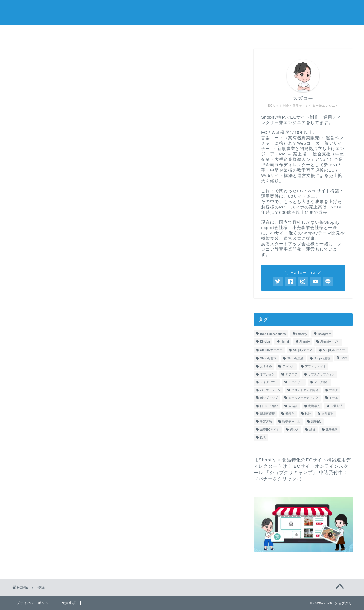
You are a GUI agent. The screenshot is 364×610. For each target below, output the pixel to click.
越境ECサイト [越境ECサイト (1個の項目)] (269, 430)
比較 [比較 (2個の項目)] (308, 414)
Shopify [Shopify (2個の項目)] (305, 342)
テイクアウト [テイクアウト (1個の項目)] (269, 382)
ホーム (110, 33)
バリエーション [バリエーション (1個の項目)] (270, 390)
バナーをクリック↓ (279, 479)
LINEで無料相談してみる (254, 33)
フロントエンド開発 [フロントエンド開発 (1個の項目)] (305, 390)
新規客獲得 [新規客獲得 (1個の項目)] (267, 414)
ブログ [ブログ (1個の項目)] (333, 390)
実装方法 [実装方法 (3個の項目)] (336, 406)
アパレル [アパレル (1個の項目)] (288, 366)
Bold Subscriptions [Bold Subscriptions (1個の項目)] (273, 334)
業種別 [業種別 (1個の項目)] (290, 414)
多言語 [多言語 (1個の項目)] (293, 406)
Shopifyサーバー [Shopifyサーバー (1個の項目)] (271, 350)
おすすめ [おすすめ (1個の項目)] (266, 366)
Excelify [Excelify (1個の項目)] (302, 334)
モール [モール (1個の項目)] (333, 398)
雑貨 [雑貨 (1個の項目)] (312, 430)
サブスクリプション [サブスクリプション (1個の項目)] (322, 374)
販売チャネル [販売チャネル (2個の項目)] (291, 422)
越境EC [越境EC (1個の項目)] (316, 422)
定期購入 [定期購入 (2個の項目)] (314, 406)
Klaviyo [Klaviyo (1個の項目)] (265, 342)
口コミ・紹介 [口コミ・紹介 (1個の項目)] (269, 406)
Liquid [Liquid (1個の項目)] (285, 342)
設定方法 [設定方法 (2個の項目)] (266, 422)
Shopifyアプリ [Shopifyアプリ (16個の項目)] (330, 342)
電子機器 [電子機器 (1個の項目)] (332, 430)
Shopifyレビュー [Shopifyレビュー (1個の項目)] (334, 350)
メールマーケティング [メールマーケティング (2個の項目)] (303, 398)
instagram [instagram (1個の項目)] (325, 334)
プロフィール (182, 33)
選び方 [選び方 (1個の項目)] (294, 430)
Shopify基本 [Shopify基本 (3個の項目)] (268, 359)
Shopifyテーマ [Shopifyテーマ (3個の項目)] (303, 350)
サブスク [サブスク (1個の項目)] (291, 374)
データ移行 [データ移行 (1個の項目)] (322, 382)
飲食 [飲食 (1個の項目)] (263, 438)
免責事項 (69, 603)
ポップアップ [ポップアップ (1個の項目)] (269, 398)
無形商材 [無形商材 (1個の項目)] (328, 414)
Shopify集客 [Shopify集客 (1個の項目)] (322, 359)
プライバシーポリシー (34, 603)
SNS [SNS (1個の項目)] (344, 359)
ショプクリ (182, 12)
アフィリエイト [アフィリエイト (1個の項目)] (316, 366)
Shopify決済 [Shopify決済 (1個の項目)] (295, 359)
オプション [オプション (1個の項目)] (267, 374)
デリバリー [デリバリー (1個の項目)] (296, 382)
